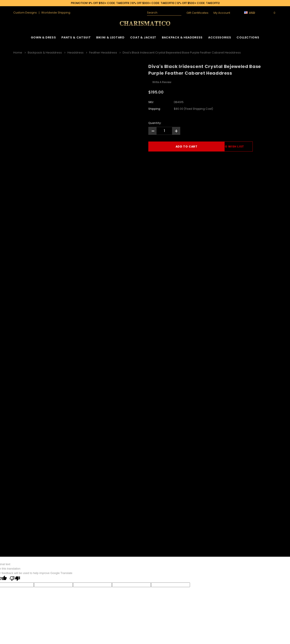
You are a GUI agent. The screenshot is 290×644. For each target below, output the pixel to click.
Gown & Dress (43, 37)
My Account (222, 13)
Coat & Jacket (143, 37)
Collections (248, 37)
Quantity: (155, 123)
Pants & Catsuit (76, 37)
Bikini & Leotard (110, 37)
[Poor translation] (15, 578)
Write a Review (162, 82)
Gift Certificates (197, 13)
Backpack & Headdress (182, 37)
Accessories (220, 37)
